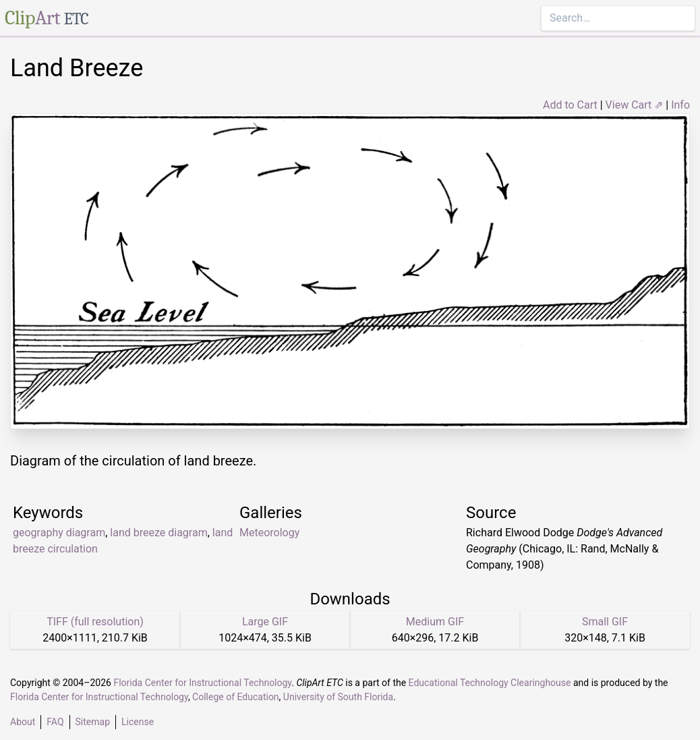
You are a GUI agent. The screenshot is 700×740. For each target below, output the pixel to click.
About (23, 722)
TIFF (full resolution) (95, 622)
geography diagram (59, 533)
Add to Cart (570, 105)
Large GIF (265, 622)
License (138, 722)
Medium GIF (435, 622)
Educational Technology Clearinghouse (490, 683)
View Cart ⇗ (635, 105)
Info (680, 105)
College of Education (236, 697)
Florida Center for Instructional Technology (202, 683)
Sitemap (93, 722)
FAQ (55, 722)
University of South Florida (338, 697)
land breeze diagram (158, 533)
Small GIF (605, 622)
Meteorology (269, 533)
